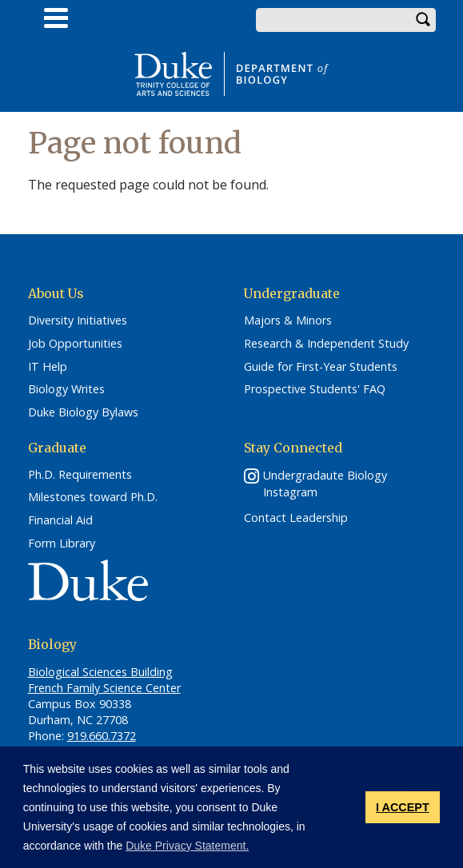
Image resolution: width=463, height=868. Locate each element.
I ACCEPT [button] (403, 807)
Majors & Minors (288, 321)
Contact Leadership (296, 518)
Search (424, 20)
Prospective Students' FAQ (315, 389)
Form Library (62, 543)
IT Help (48, 367)
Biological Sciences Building (100, 672)
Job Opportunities (75, 344)
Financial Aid (60, 520)
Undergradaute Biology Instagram (325, 484)
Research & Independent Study (326, 344)
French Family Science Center (104, 688)
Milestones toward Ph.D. (93, 497)
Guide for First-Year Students (321, 367)
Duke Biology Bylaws (83, 412)
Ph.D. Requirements (80, 475)
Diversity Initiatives (78, 321)
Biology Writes (66, 389)
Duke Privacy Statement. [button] (187, 846)
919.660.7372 (102, 736)
